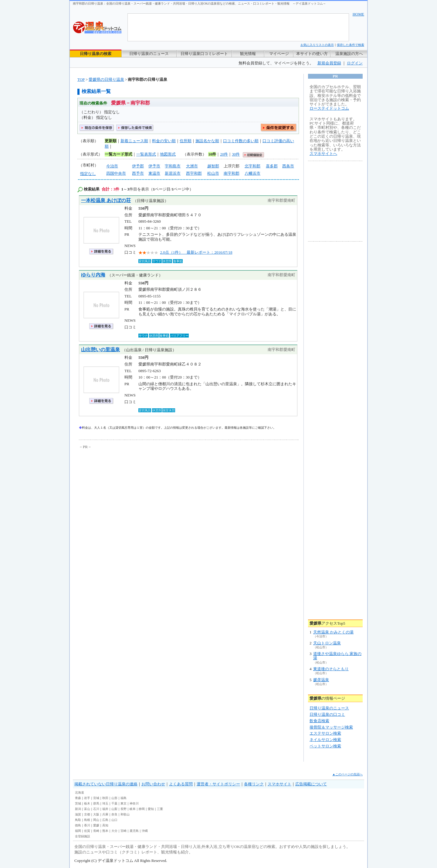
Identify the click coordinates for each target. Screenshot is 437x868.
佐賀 (87, 831)
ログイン (355, 63)
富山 (87, 809)
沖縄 (145, 831)
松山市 (213, 173)
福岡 (78, 831)
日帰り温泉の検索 (96, 54)
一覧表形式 (146, 154)
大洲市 (192, 166)
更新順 (111, 141)
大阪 (96, 814)
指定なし (88, 174)
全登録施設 (83, 836)
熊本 (105, 831)
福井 (105, 809)
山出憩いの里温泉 (100, 350)
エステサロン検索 (325, 733)
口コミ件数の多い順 (241, 141)
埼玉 (105, 803)
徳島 (78, 825)
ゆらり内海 (93, 275)
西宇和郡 (194, 173)
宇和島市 (173, 166)
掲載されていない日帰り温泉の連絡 (106, 784)
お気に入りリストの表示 (317, 45)
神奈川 (134, 803)
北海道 (80, 793)
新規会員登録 (329, 63)
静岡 (142, 809)
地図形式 (168, 154)
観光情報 (248, 54)
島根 (87, 820)
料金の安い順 (164, 141)
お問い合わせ (153, 784)
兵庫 (105, 814)
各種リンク (254, 784)
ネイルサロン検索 (325, 740)
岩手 (87, 798)
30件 (236, 154)
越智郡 (213, 166)
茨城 (78, 803)
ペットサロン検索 (325, 746)
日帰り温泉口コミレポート (204, 54)
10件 (212, 154)
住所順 (186, 141)
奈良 (114, 814)
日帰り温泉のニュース (149, 54)
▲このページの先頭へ (347, 774)
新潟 (78, 809)
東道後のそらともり (331, 669)
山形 (114, 798)
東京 (124, 803)
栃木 (87, 803)
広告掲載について (311, 784)
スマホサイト (279, 784)
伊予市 (154, 166)
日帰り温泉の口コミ (327, 714)
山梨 (114, 809)
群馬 (96, 803)
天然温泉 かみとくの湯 (333, 632)
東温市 (154, 173)
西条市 (288, 166)
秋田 (105, 798)
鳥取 (78, 820)
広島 (105, 820)
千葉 (114, 803)
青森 (78, 798)
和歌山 (125, 814)
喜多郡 (272, 166)
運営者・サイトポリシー (218, 784)
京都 (87, 814)
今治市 (112, 166)
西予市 (138, 173)
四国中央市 (116, 173)
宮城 (96, 798)
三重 (160, 809)
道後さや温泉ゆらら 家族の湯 (337, 656)
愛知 (151, 809)
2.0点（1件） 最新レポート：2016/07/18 (196, 252)
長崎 (96, 831)
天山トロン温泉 (327, 643)
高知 (105, 825)
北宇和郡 (252, 166)
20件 (224, 154)
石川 (96, 809)
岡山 (96, 820)
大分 (114, 831)
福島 (124, 798)
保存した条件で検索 (351, 45)
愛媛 (96, 825)
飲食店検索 (319, 721)
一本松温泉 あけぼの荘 (106, 200)
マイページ (279, 54)
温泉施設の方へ (349, 54)
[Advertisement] (135, 496)
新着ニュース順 (134, 141)
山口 (114, 820)
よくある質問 (181, 784)
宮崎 (124, 831)
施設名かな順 (207, 141)
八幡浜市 (252, 173)
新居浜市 (173, 173)
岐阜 (133, 809)
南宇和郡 (232, 173)
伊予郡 (138, 166)
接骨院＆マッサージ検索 (331, 727)
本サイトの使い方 (312, 54)
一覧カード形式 (119, 154)
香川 (87, 825)
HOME (358, 14)
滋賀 (78, 814)
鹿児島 (134, 831)
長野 (124, 809)
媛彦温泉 (321, 680)
